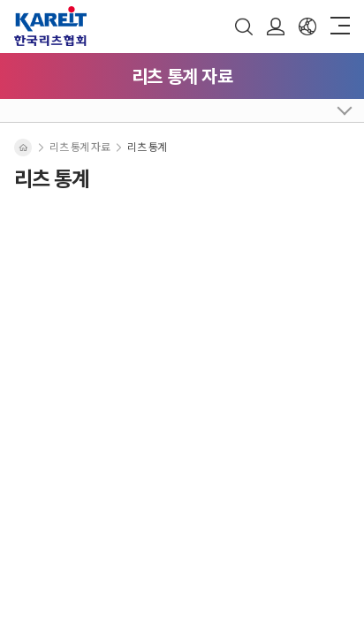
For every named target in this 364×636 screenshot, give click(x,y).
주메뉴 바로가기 (0, 0)
